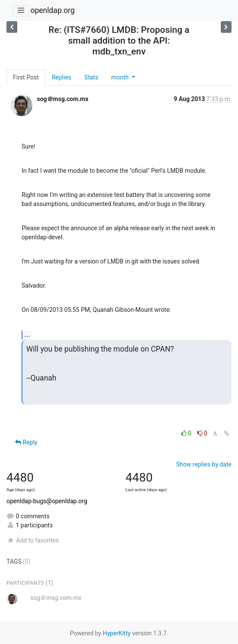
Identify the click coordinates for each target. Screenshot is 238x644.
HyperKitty (117, 633)
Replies (62, 77)
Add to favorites (33, 540)
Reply (26, 442)
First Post (26, 77)
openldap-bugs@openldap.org (47, 501)
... (27, 335)
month (121, 77)
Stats (91, 77)
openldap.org (52, 10)
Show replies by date (204, 464)
